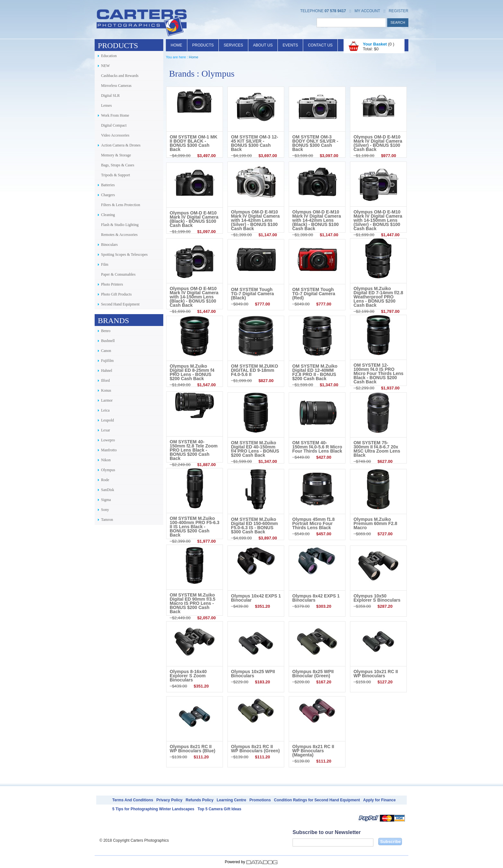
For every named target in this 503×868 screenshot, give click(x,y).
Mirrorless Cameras (116, 86)
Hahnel (107, 371)
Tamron (107, 520)
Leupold (107, 420)
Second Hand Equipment (120, 304)
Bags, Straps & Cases (118, 165)
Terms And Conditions (133, 800)
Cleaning (108, 215)
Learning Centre (231, 800)
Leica (105, 410)
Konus (106, 390)
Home (176, 45)
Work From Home (115, 115)
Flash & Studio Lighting (120, 225)
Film (105, 264)
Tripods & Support (115, 175)
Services (233, 45)
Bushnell (108, 341)
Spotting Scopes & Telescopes (124, 255)
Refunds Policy (200, 800)
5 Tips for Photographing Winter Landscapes (153, 809)
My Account (367, 11)
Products (203, 45)
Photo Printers (112, 284)
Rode (105, 480)
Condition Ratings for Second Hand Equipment (317, 800)
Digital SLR (110, 96)
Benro (106, 331)
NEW (105, 66)
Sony (105, 510)
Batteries (108, 185)
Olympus (108, 470)
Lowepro (108, 440)
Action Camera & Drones (121, 145)
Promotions (260, 800)
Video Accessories (115, 135)
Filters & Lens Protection (121, 205)
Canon (106, 351)
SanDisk (108, 490)
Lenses (106, 105)
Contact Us (320, 45)
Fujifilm (107, 361)
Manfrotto (109, 450)
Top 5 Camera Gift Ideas (219, 809)
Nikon (106, 460)
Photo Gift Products (116, 294)
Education (109, 56)
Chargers (108, 195)
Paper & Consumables (118, 274)
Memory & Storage (116, 155)
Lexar (106, 430)
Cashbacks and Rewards (120, 76)
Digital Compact (114, 125)
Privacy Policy (169, 800)
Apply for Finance (379, 800)
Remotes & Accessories (119, 235)
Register (399, 11)
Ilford (105, 380)
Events (290, 45)
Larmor (107, 400)
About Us (263, 45)
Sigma (106, 500)
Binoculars (109, 245)
